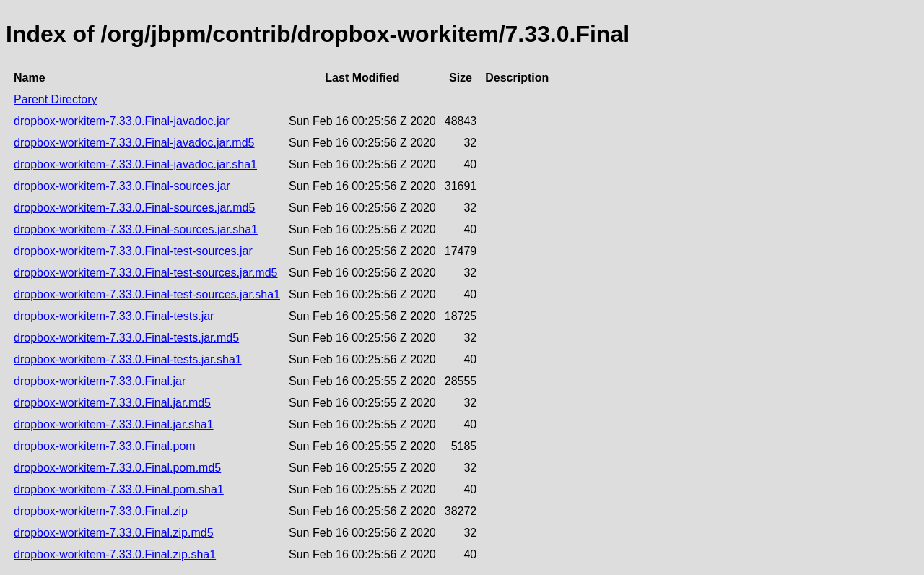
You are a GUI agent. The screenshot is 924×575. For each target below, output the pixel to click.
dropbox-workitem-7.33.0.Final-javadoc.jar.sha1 (135, 164)
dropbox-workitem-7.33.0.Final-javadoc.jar (122, 121)
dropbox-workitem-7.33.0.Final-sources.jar (122, 186)
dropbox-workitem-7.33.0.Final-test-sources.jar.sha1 (147, 294)
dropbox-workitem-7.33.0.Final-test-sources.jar (133, 251)
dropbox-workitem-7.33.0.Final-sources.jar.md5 (134, 208)
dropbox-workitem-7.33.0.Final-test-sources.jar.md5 (145, 273)
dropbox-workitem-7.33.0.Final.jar (100, 381)
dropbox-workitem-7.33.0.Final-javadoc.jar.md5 (134, 143)
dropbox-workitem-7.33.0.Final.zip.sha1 (115, 554)
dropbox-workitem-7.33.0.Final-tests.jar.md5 (126, 338)
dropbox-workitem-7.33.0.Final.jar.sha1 (114, 424)
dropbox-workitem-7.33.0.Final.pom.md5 (117, 468)
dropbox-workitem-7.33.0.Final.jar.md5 (112, 403)
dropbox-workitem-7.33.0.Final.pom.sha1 (119, 489)
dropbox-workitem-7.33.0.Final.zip (101, 511)
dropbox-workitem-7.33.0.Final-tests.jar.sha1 (128, 359)
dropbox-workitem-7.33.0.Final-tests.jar (114, 316)
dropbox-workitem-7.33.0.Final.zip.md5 (114, 533)
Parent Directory (56, 99)
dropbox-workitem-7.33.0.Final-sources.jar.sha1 (136, 229)
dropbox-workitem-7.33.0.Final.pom (105, 446)
